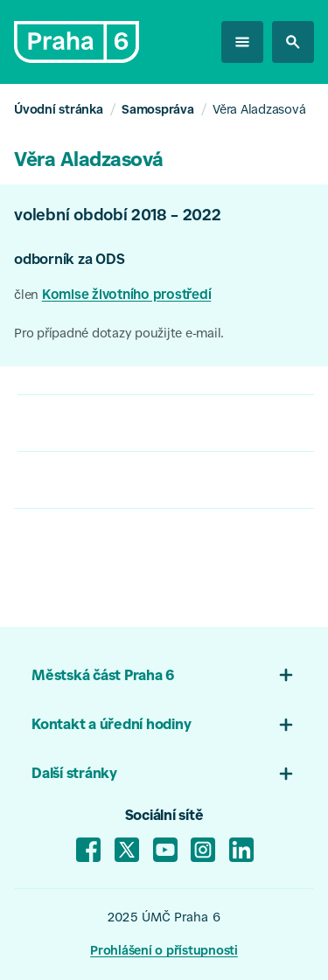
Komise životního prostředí (127, 296)
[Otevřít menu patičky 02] (286, 725)
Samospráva (158, 111)
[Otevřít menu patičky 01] (286, 675)
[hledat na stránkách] (293, 42)
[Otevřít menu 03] (286, 774)
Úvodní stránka (59, 111)
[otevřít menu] (242, 42)
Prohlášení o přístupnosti (164, 952)
